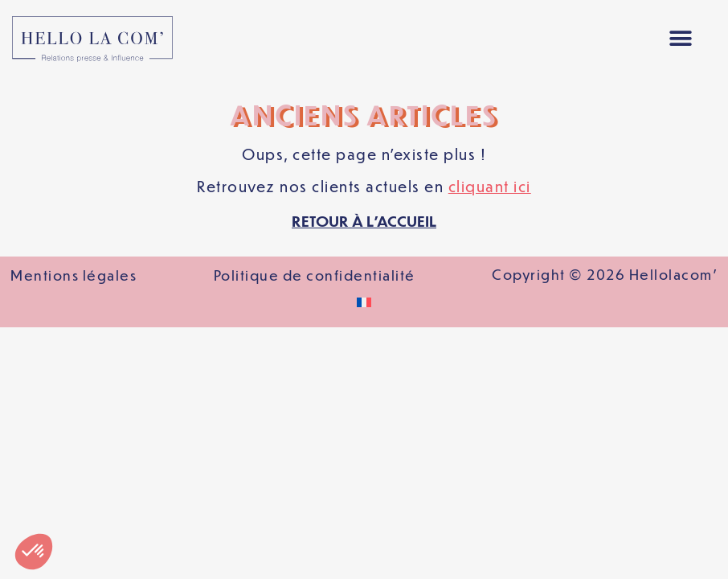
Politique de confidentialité (315, 275)
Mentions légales (74, 275)
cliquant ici (490, 186)
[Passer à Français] (364, 302)
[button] (681, 39)
